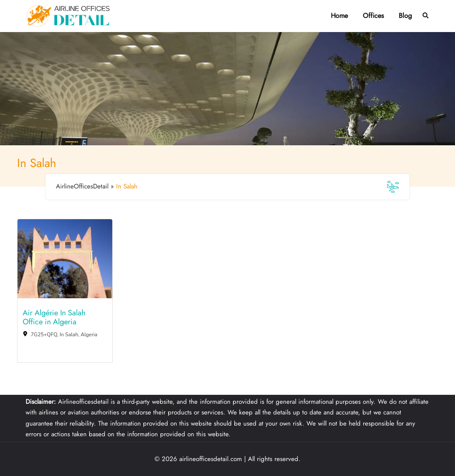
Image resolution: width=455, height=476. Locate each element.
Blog (405, 16)
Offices (373, 16)
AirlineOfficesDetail (82, 186)
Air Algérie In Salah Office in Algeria (54, 318)
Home (339, 16)
